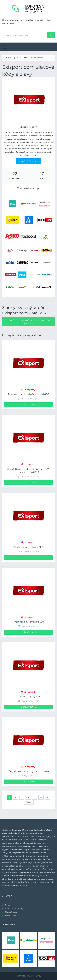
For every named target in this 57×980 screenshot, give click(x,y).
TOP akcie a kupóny (14, 908)
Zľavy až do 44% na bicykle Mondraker (29, 771)
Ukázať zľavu (28, 405)
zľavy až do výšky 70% (28, 696)
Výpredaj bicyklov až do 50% (29, 622)
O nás (8, 905)
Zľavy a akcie (11, 915)
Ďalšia (29, 802)
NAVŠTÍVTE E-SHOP (29, 161)
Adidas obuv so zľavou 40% (28, 547)
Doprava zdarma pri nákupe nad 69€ (28, 394)
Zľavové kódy (11, 912)
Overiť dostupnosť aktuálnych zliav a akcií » (29, 322)
